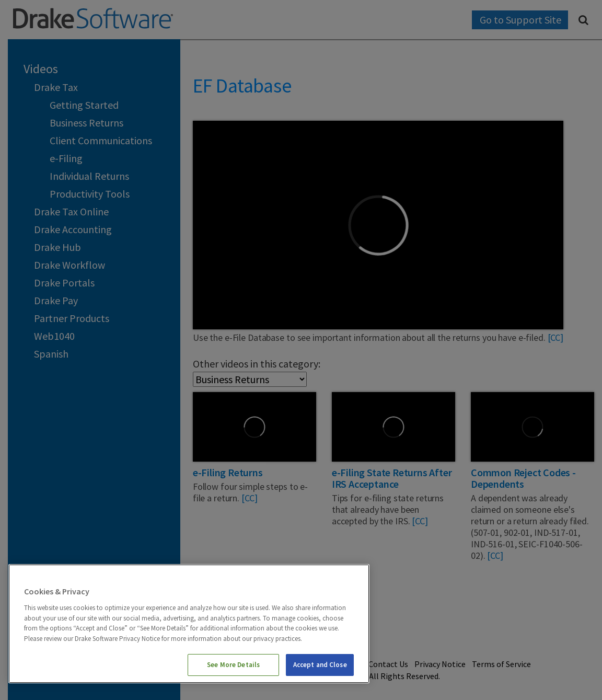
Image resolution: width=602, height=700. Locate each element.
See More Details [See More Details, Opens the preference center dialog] (233, 665)
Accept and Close (320, 665)
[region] (189, 624)
